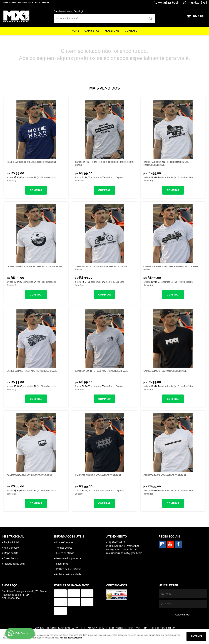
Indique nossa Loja (14, 564)
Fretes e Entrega (65, 553)
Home (75, 31)
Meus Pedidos (26, 3)
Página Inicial (11, 542)
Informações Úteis (69, 537)
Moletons (112, 31)
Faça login (79, 11)
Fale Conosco (43, 3)
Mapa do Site (11, 553)
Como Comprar (65, 542)
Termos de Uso (64, 548)
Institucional (13, 537)
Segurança (62, 564)
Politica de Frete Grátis (69, 569)
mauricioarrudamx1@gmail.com (124, 553)
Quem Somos (9, 3)
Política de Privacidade (69, 574)
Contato (131, 31)
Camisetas (92, 31)
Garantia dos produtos (69, 558)
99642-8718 (168, 3)
